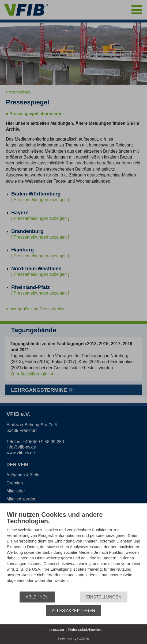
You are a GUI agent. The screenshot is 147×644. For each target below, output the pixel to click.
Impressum (55, 630)
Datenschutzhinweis (85, 630)
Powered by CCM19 (73, 639)
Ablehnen (37, 597)
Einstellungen (104, 597)
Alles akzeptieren (74, 611)
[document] (73, 551)
